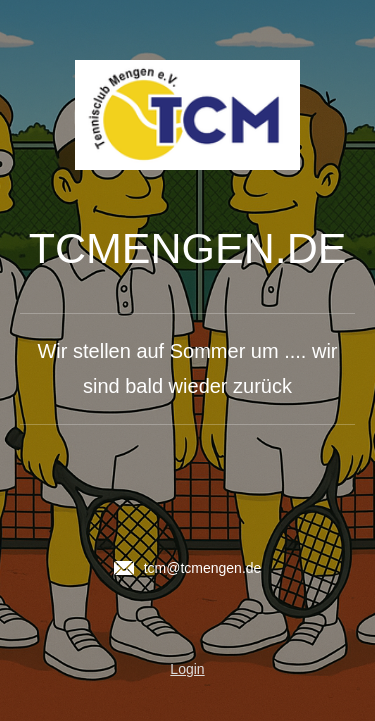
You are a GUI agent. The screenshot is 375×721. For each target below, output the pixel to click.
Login (187, 669)
